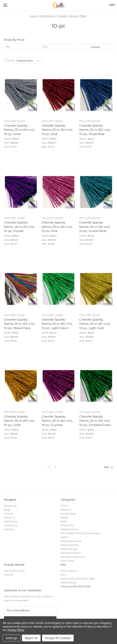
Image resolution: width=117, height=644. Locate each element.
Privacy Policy (16, 630)
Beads (64, 518)
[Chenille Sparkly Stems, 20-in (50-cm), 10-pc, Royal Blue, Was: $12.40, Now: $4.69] (96, 95)
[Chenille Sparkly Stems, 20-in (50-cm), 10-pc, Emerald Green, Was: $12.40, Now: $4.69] (96, 386)
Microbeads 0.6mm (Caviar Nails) (81, 533)
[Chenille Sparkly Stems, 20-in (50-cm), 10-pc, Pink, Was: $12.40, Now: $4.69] (59, 192)
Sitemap (9, 529)
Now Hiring (10, 521)
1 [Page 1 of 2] (50, 467)
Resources (10, 506)
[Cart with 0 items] (112, 5)
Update (96, 47)
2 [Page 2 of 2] (55, 467)
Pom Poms (67, 525)
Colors (65, 506)
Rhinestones (68, 514)
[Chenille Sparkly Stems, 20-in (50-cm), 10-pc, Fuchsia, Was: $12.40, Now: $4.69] (59, 386)
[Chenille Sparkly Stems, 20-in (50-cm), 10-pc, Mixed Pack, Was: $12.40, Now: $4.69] (21, 289)
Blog (7, 510)
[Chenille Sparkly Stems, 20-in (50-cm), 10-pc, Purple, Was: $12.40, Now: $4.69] (21, 192)
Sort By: (10, 61)
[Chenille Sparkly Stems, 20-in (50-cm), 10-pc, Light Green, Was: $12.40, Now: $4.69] (59, 289)
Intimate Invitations (73, 557)
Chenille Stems (70, 529)
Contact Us (11, 525)
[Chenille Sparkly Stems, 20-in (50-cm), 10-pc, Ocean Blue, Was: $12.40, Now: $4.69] (96, 192)
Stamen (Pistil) (70, 545)
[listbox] (29, 61)
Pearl (64, 521)
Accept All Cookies (58, 638)
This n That (67, 561)
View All (8, 575)
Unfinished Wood (71, 541)
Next (108, 467)
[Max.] (58, 47)
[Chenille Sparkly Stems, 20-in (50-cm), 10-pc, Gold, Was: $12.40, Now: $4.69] (21, 386)
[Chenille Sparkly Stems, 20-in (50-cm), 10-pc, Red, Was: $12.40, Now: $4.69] (59, 95)
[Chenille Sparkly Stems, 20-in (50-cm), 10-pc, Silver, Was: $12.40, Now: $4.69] (21, 95)
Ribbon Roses (69, 549)
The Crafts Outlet (14, 571)
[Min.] (22, 47)
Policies (9, 514)
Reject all (31, 638)
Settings (12, 638)
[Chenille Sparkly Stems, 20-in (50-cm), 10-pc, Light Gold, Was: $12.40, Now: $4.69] (96, 289)
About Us (9, 518)
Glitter (64, 537)
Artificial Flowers (71, 553)
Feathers (66, 510)
